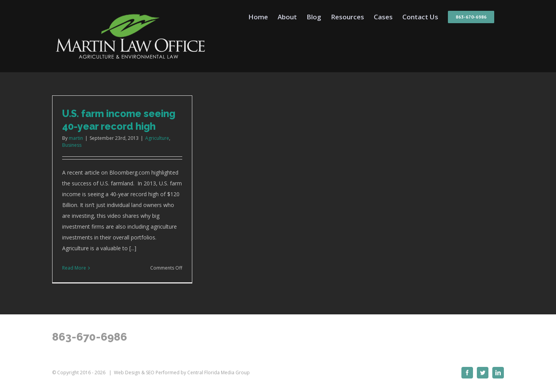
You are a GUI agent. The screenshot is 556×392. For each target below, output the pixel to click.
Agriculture (157, 138)
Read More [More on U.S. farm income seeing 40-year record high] (74, 268)
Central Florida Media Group (219, 372)
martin (76, 138)
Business (72, 145)
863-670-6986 (90, 337)
